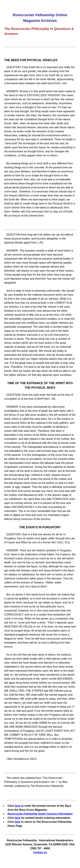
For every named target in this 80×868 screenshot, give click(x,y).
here (18, 806)
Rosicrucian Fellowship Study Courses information (40, 814)
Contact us (40, 852)
